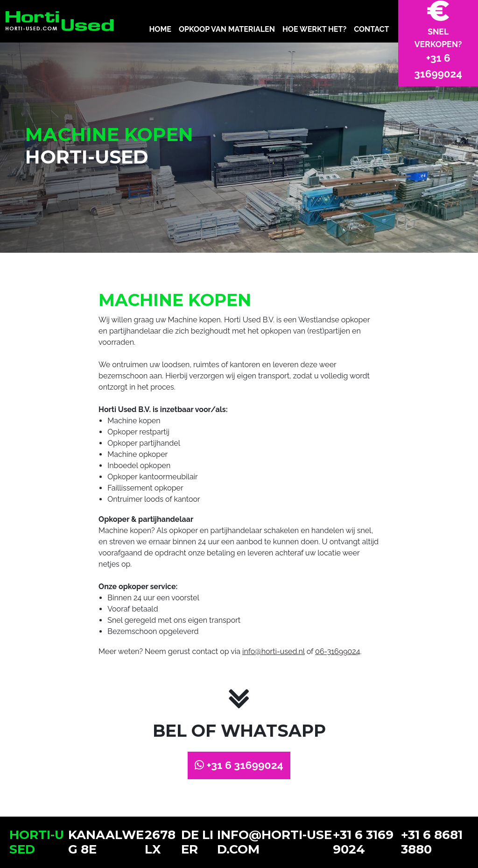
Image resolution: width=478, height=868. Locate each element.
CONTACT (371, 29)
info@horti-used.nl (274, 651)
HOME (160, 29)
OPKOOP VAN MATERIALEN (227, 29)
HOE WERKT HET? (314, 29)
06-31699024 (337, 651)
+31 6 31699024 (239, 765)
